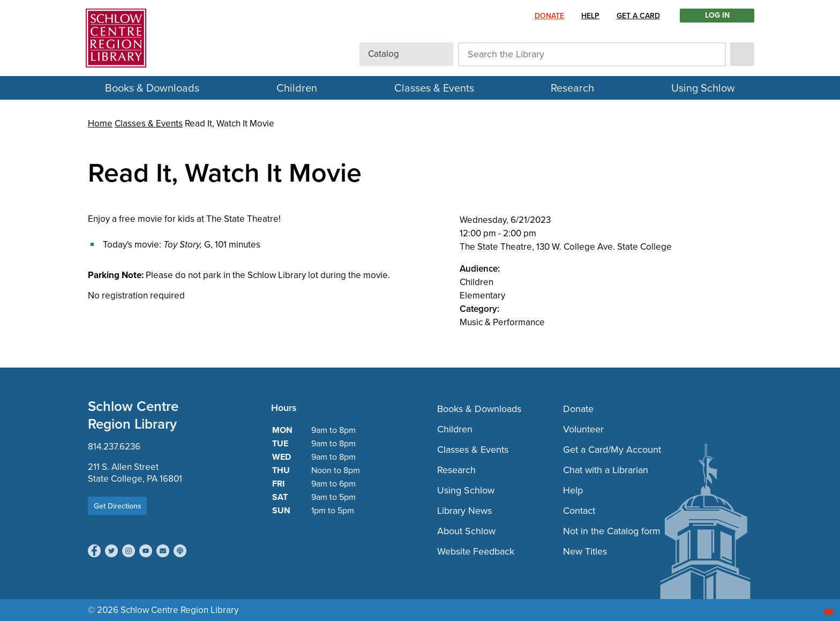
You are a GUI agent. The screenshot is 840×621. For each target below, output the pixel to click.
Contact (579, 511)
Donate (549, 16)
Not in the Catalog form (612, 531)
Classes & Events (434, 88)
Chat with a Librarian (606, 470)
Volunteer (583, 429)
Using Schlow (703, 88)
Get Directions (118, 506)
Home (100, 124)
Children (297, 88)
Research (572, 88)
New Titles (585, 551)
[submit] (742, 54)
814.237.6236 (114, 447)
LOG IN (717, 16)
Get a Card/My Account (612, 450)
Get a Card (638, 16)
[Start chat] (829, 612)
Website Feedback (476, 551)
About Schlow (466, 531)
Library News (464, 511)
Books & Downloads (152, 88)
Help (590, 16)
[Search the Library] (592, 54)
